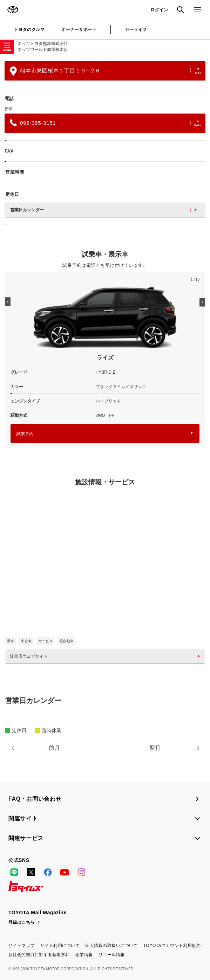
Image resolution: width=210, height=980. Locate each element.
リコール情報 (112, 955)
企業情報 (84, 955)
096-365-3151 (106, 123)
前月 (54, 748)
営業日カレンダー (103, 210)
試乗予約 (105, 434)
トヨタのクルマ (29, 30)
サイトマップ (22, 946)
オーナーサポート (79, 30)
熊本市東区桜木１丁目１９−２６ (106, 71)
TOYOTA (13, 10)
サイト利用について (60, 946)
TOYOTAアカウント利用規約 (172, 946)
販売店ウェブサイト (107, 656)
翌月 (155, 748)
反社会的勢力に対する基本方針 (39, 955)
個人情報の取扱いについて (111, 946)
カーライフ (136, 30)
